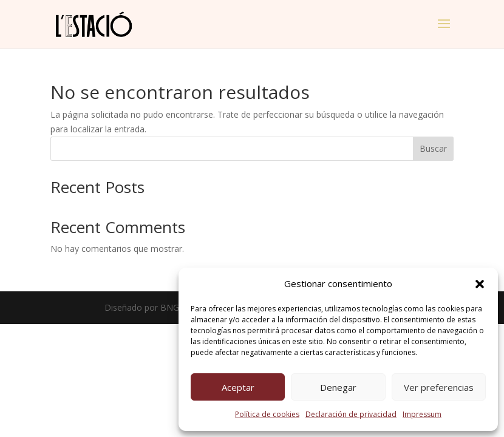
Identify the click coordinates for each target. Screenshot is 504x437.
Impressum (422, 414)
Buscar (433, 148)
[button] (480, 284)
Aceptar (238, 387)
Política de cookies (267, 414)
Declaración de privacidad (351, 414)
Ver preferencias (439, 387)
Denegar (338, 387)
